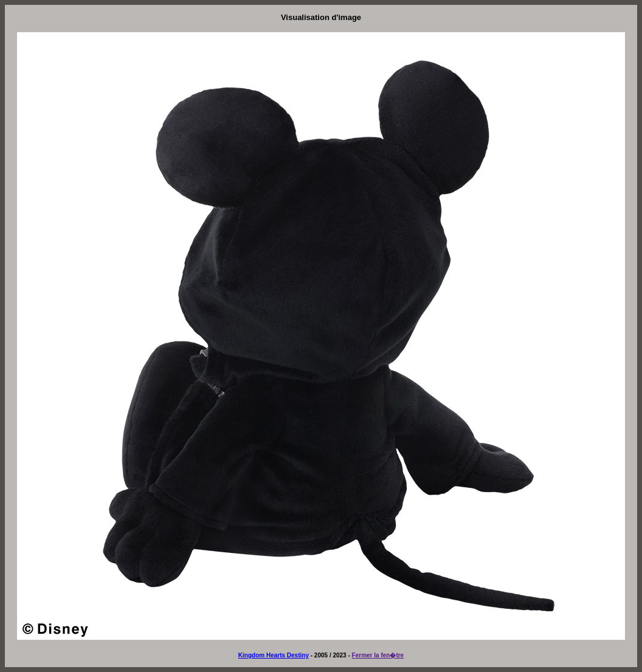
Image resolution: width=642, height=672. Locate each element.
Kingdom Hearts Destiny (274, 655)
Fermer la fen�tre (378, 655)
